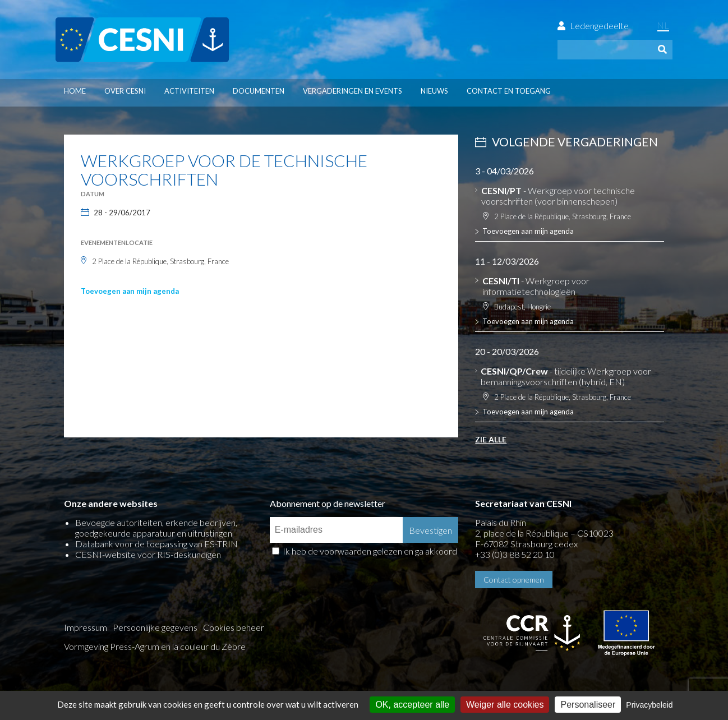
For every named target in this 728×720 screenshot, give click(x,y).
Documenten (259, 91)
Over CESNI (125, 91)
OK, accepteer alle (412, 705)
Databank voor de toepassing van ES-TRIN (156, 544)
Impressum (86, 627)
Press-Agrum (135, 646)
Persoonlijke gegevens (155, 627)
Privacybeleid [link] (649, 705)
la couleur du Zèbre (209, 646)
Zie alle (491, 439)
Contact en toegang (509, 91)
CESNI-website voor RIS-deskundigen (148, 554)
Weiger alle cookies (505, 705)
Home (75, 91)
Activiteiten (189, 91)
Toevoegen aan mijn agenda (130, 291)
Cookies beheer (234, 627)
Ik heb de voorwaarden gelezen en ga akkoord (370, 551)
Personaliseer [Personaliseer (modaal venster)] (588, 705)
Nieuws (434, 91)
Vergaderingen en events (353, 91)
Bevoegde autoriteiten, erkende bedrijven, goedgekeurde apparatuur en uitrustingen (156, 528)
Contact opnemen (514, 580)
